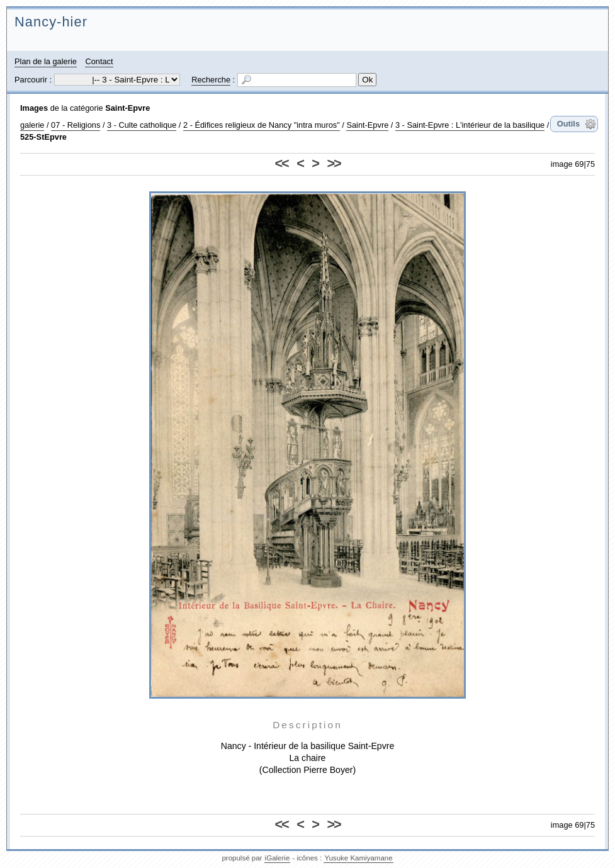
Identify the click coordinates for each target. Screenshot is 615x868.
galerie (32, 125)
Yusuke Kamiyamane (358, 858)
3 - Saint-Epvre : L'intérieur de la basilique (470, 125)
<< (282, 163)
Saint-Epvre (127, 108)
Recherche (211, 80)
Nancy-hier (51, 22)
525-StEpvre (43, 137)
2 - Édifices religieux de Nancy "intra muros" (262, 125)
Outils (568, 124)
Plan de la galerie (46, 61)
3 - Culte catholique (142, 125)
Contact (99, 61)
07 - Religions (76, 125)
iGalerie (278, 858)
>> (333, 163)
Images (34, 108)
